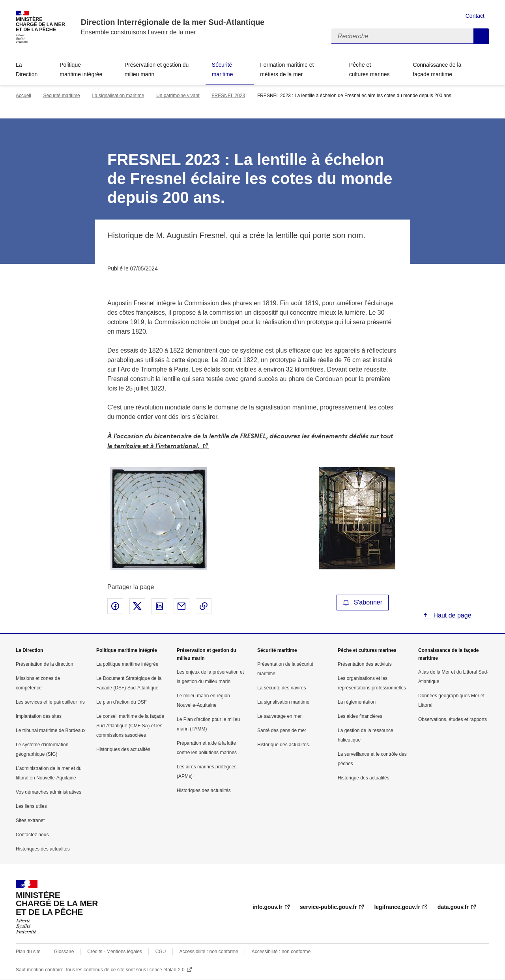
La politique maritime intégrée (127, 664)
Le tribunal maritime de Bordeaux (51, 730)
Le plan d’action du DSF (122, 702)
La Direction (27, 69)
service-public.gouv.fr (328, 907)
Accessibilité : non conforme (209, 952)
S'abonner (363, 602)
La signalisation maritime (118, 96)
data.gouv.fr (453, 907)
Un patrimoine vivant (178, 96)
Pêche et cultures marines (369, 69)
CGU (161, 952)
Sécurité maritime (223, 69)
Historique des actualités (364, 778)
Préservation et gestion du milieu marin (157, 69)
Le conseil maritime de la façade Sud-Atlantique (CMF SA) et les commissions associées (130, 726)
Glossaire (64, 952)
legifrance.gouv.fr (397, 907)
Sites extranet (30, 820)
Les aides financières (360, 716)
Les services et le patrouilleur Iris (50, 702)
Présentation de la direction (44, 664)
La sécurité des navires (281, 688)
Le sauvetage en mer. (280, 716)
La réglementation (357, 702)
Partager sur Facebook (115, 606)
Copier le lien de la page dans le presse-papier (204, 606)
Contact (475, 16)
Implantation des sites (39, 716)
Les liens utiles (31, 806)
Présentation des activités (365, 664)
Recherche (481, 36)
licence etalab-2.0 (166, 970)
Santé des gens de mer (282, 730)
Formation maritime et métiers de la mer (287, 69)
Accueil (23, 96)
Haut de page (452, 615)
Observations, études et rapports (453, 719)
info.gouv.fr (267, 907)
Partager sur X (137, 606)
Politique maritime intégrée (81, 69)
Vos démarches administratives (49, 792)
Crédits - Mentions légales (115, 952)
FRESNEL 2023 (228, 96)
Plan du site (28, 952)
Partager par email (181, 606)
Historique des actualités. (284, 745)
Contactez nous (32, 835)
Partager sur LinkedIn (159, 606)
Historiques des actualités (43, 849)
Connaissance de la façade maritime (437, 69)
